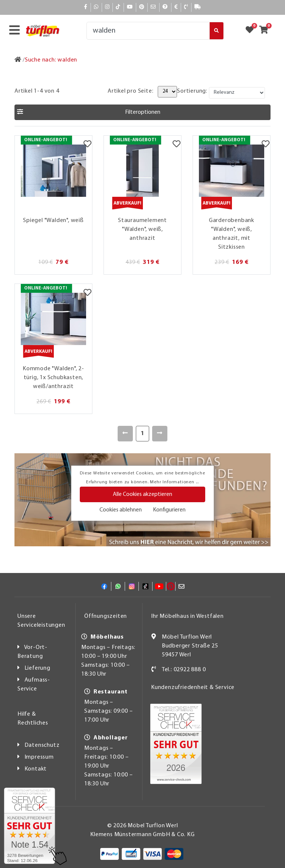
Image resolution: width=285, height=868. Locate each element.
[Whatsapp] (96, 7)
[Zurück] (125, 434)
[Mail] (153, 7)
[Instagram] (107, 7)
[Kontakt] (186, 7)
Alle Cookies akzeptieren (142, 494)
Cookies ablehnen (121, 510)
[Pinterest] (142, 7)
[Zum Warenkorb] (266, 31)
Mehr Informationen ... (174, 482)
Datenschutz (42, 745)
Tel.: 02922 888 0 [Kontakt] (184, 670)
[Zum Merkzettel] (252, 31)
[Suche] (148, 31)
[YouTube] (130, 7)
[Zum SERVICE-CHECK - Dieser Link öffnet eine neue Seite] (30, 826)
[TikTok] (118, 7)
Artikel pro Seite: (130, 91)
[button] (142, 112)
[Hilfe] (165, 7)
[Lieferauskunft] (198, 7)
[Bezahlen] (176, 7)
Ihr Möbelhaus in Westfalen (187, 616)
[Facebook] (86, 7)
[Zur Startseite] (18, 60)
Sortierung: (192, 91)
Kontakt (36, 769)
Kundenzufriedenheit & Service (193, 688)
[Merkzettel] (87, 145)
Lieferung (37, 668)
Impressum (39, 757)
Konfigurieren (169, 510)
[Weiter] (160, 434)
